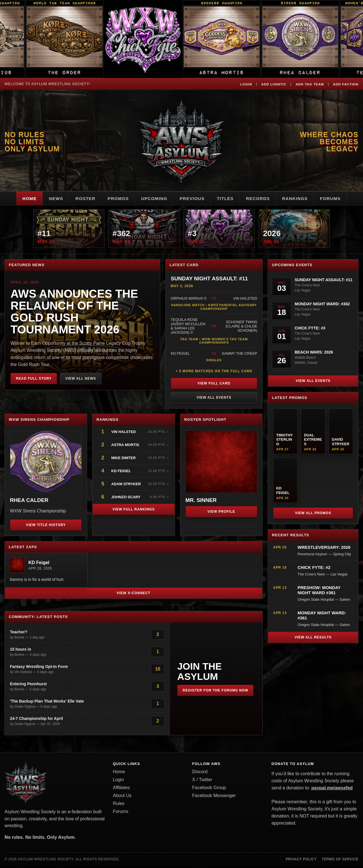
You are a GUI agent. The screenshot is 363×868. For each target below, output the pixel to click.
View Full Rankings (133, 511)
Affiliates (121, 789)
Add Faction (345, 84)
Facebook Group (209, 789)
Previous (193, 198)
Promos (114, 198)
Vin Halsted (124, 434)
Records (262, 198)
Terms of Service (340, 861)
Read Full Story (34, 380)
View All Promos (313, 515)
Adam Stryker (126, 486)
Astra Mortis (125, 447)
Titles (228, 198)
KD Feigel (121, 473)
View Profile (221, 513)
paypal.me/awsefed (332, 790)
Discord (200, 773)
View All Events (214, 400)
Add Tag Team (309, 84)
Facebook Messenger (214, 797)
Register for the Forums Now (215, 692)
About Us (122, 797)
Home (21, 198)
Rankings (302, 198)
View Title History (46, 527)
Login (244, 84)
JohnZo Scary (126, 499)
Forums (339, 198)
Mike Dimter (123, 460)
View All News (81, 380)
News (49, 198)
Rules (119, 805)
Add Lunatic (272, 84)
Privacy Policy (301, 861)
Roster (80, 198)
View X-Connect (134, 595)
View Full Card (214, 385)
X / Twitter (202, 781)
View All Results (313, 639)
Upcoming (153, 198)
